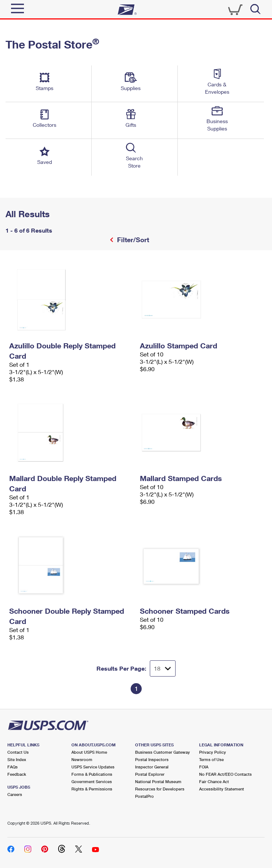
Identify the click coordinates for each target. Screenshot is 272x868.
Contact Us (18, 752)
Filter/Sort (132, 240)
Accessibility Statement (222, 789)
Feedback (17, 774)
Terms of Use (211, 759)
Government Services (92, 781)
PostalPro (144, 796)
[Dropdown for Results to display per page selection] (163, 668)
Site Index (17, 759)
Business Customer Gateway (163, 752)
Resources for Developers (160, 789)
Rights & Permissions (92, 789)
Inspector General (152, 767)
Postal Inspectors (152, 759)
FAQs (13, 767)
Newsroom (82, 759)
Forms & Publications (92, 774)
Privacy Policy (213, 752)
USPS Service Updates (93, 767)
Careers (15, 794)
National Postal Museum (158, 781)
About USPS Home (89, 752)
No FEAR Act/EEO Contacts (225, 774)
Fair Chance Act (214, 781)
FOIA (204, 767)
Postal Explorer (150, 774)
